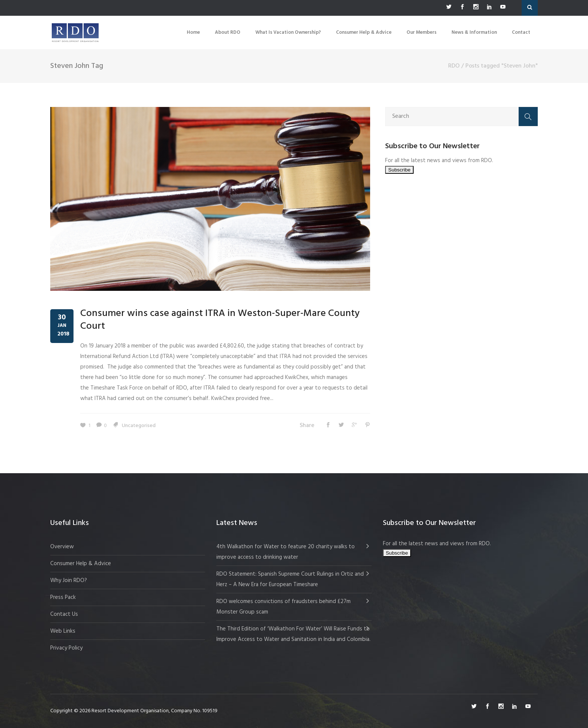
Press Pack (63, 597)
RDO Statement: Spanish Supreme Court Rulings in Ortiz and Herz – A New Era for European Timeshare (290, 579)
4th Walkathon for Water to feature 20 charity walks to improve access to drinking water (286, 552)
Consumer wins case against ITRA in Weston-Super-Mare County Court (220, 320)
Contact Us (64, 614)
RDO (454, 66)
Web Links (63, 631)
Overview (62, 547)
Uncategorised (139, 426)
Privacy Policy (66, 648)
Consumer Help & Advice (81, 564)
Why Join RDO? (69, 581)
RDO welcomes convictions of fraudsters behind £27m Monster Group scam (283, 607)
